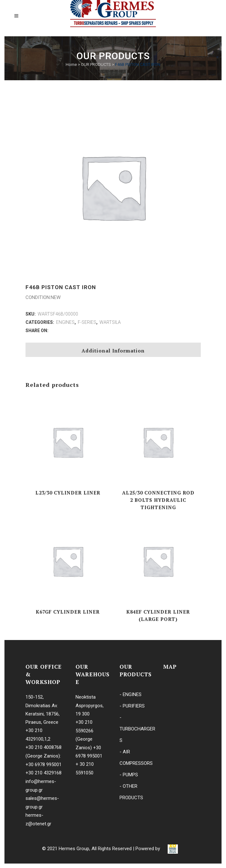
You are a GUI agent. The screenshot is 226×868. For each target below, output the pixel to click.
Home (71, 64)
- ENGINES (131, 694)
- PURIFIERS (132, 706)
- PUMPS (129, 775)
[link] (173, 849)
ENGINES (65, 322)
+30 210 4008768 (44, 747)
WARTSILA (110, 322)
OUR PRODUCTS (96, 64)
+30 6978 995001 (44, 765)
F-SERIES (87, 322)
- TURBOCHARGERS (137, 729)
